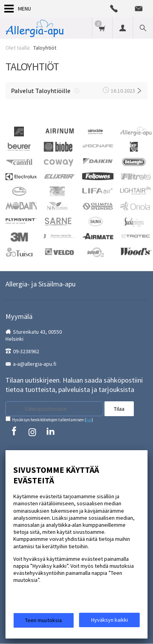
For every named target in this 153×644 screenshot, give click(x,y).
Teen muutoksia (43, 620)
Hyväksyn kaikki (110, 620)
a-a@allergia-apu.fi (35, 364)
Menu (18, 9)
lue (89, 420)
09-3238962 (26, 351)
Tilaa (119, 409)
